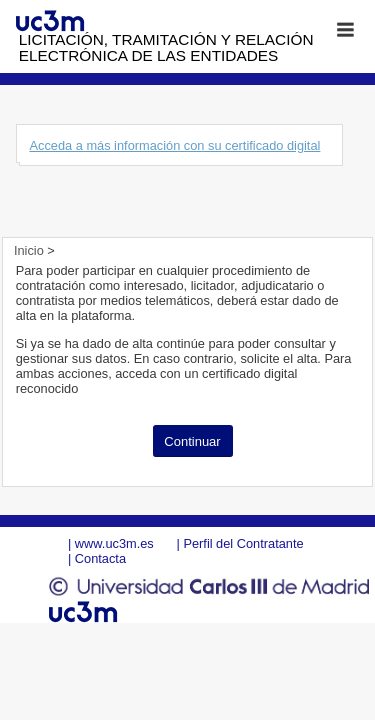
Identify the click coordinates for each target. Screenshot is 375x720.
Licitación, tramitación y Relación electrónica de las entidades (166, 47)
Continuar (192, 441)
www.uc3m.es (114, 543)
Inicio (30, 250)
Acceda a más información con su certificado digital (174, 145)
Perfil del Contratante (243, 543)
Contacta (100, 558)
